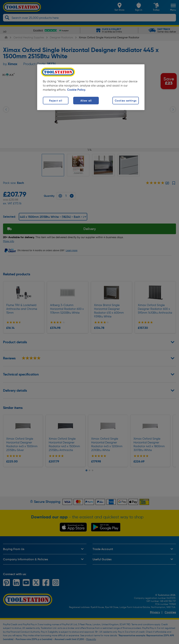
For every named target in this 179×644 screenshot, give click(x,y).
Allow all (86, 101)
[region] (91, 87)
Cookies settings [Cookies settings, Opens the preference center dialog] (126, 101)
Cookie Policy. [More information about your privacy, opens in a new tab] (77, 90)
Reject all (56, 101)
